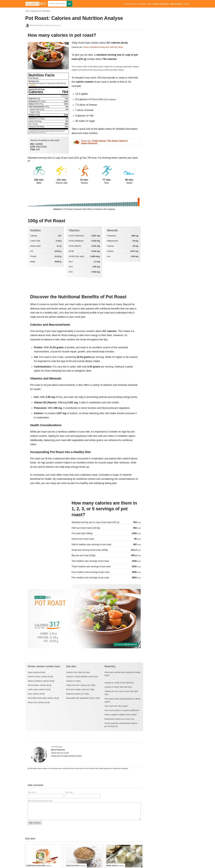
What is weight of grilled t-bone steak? (121, 715)
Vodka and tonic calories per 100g (81, 685)
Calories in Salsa (73, 681)
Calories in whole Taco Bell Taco (118, 687)
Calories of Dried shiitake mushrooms (82, 677)
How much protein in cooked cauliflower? (122, 710)
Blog (150, 4)
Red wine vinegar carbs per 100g (80, 689)
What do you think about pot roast (40, 801)
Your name (32, 792)
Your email (69, 792)
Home (27, 11)
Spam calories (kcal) (36, 672)
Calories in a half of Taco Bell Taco (119, 683)
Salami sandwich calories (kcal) (41, 681)
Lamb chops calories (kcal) (39, 689)
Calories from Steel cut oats (78, 672)
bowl (121, 47)
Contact (186, 4)
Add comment (35, 823)
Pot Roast (46, 11)
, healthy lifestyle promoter (45, 25)
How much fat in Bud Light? (116, 706)
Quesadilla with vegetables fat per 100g (83, 698)
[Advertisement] (48, 519)
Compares (143, 4)
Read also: (104, 142)
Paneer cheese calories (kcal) (40, 677)
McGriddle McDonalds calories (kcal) (43, 698)
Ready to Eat (36, 11)
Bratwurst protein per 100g (77, 694)
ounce (86, 47)
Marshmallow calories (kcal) (40, 685)
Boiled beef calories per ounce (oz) (119, 719)
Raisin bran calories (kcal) (39, 702)
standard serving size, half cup (104, 47)
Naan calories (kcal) (36, 694)
